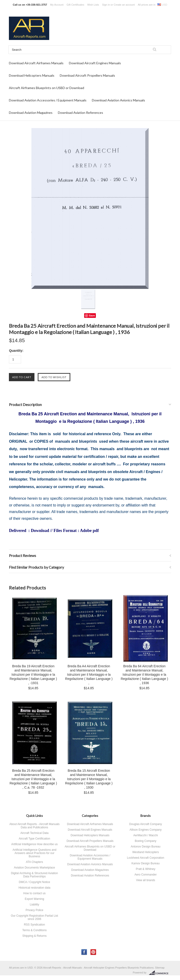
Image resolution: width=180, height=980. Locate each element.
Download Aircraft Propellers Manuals (87, 75)
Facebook (84, 952)
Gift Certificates (75, 5)
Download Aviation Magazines (31, 113)
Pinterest (93, 952)
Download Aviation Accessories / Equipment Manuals (48, 100)
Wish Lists (93, 5)
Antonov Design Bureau (146, 847)
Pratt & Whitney (145, 869)
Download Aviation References (81, 113)
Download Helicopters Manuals (32, 75)
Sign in (106, 5)
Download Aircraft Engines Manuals (95, 63)
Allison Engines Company (146, 830)
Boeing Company (146, 841)
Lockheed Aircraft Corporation (146, 858)
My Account (57, 5)
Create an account (124, 5)
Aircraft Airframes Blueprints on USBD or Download (47, 88)
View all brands (145, 880)
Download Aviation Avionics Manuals (118, 100)
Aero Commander (146, 875)
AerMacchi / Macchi (146, 835)
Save (92, 316)
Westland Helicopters (145, 852)
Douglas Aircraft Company (145, 824)
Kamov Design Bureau (146, 863)
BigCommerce (160, 973)
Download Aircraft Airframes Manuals (36, 63)
